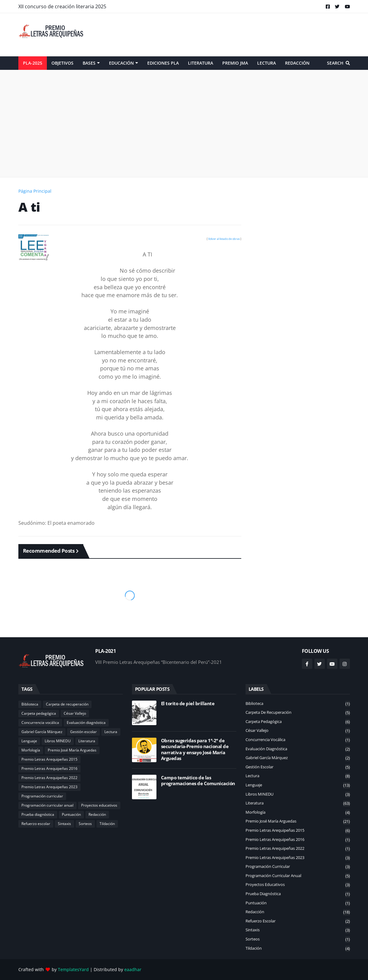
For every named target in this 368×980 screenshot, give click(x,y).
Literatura (87, 741)
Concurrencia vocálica (40, 723)
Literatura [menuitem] (201, 63)
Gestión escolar (83, 732)
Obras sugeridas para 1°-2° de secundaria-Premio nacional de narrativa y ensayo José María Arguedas (195, 750)
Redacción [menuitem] (297, 63)
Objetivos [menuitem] (62, 63)
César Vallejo (75, 713)
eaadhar (133, 969)
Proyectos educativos (99, 805)
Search (335, 63)
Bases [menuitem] (89, 63)
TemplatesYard (73, 969)
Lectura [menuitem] (267, 63)
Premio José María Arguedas (72, 750)
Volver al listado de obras (224, 239)
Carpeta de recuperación (67, 704)
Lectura (111, 732)
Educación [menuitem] (121, 63)
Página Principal (35, 191)
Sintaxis (64, 824)
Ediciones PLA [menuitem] (163, 63)
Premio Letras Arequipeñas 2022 (49, 778)
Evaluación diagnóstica (86, 723)
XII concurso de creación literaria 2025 (62, 6)
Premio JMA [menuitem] (235, 63)
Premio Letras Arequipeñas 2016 (49, 768)
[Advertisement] (238, 35)
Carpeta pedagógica (39, 713)
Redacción (97, 814)
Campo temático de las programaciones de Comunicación (198, 781)
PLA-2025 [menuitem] (33, 63)
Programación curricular (42, 796)
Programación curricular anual (47, 805)
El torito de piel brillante (188, 704)
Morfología (31, 750)
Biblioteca (30, 704)
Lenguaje (29, 741)
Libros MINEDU (58, 741)
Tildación (107, 824)
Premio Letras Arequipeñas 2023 (49, 787)
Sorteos (85, 824)
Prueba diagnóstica (38, 814)
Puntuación (71, 814)
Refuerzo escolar (36, 824)
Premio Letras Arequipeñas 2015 (49, 759)
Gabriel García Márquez (42, 732)
